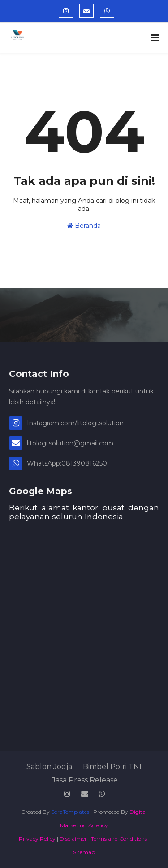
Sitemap (84, 852)
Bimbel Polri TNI (112, 767)
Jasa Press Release (85, 780)
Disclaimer (73, 839)
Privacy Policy (37, 839)
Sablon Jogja (49, 767)
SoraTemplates (70, 812)
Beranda (84, 226)
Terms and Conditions (119, 839)
